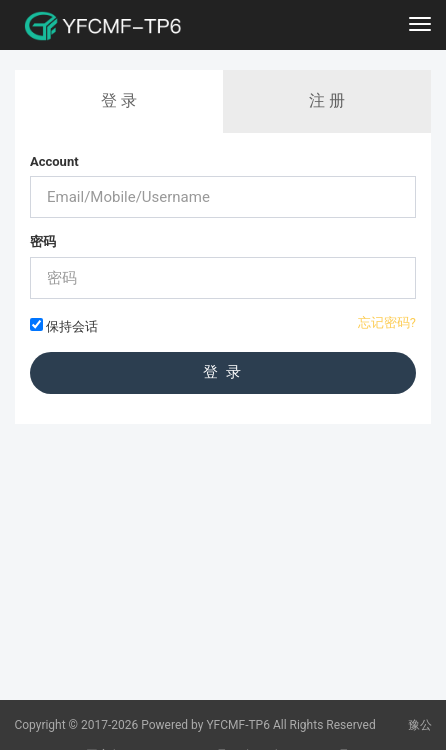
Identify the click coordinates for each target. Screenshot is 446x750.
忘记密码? (387, 322)
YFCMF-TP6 (238, 725)
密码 (43, 241)
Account (54, 161)
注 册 (327, 100)
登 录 (119, 100)
